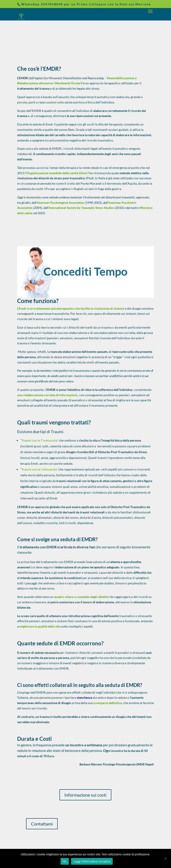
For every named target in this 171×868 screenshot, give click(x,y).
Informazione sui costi (85, 795)
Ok (65, 861)
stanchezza (84, 697)
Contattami (42, 824)
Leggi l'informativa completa (92, 861)
